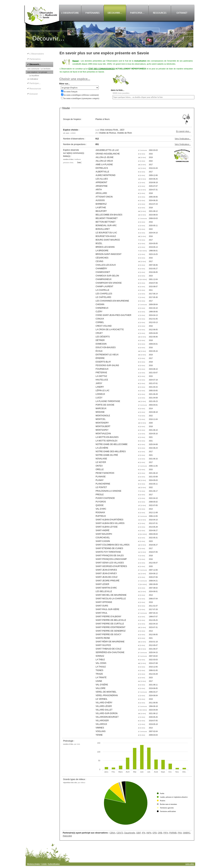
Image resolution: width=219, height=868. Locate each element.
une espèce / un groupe (37, 72)
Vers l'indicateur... (183, 139)
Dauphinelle (130, 833)
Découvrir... (35, 64)
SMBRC (187, 833)
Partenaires (35, 59)
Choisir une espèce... (75, 79)
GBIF (139, 833)
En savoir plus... (183, 131)
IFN (144, 833)
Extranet (34, 94)
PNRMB (173, 833)
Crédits (44, 864)
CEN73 (120, 833)
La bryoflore (34, 76)
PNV (180, 833)
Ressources (35, 89)
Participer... (35, 83)
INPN (149, 833)
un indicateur (33, 79)
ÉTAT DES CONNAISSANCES (102, 69)
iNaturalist (67, 836)
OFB (155, 833)
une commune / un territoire (39, 69)
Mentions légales (33, 864)
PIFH (166, 833)
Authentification (54, 864)
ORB (160, 833)
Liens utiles (190, 864)
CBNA (112, 833)
